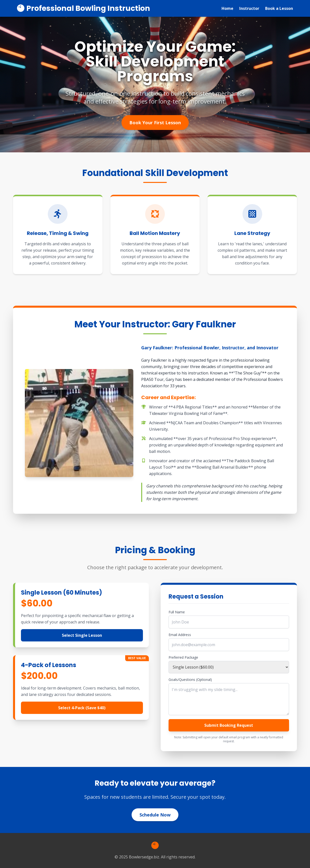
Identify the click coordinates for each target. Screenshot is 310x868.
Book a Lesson (279, 8)
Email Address (180, 635)
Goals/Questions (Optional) (190, 680)
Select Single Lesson (82, 635)
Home (227, 8)
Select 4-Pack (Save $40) (82, 708)
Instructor (249, 8)
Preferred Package (183, 657)
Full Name (177, 612)
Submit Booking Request (229, 725)
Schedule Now (155, 815)
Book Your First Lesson (155, 123)
